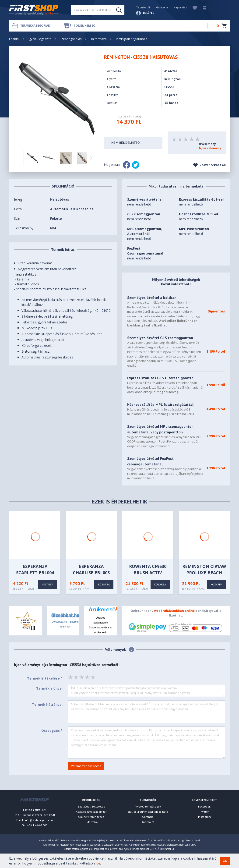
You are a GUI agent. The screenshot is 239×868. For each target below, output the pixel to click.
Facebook (204, 806)
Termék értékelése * (45, 678)
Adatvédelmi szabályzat (91, 812)
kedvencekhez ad (209, 165)
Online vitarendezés (91, 817)
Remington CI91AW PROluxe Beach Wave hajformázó (204, 573)
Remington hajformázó (131, 39)
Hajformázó (98, 39)
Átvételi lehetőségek (148, 806)
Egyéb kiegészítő (39, 39)
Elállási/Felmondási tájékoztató (148, 812)
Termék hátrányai (47, 704)
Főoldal (14, 39)
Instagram (204, 817)
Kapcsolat (180, 7)
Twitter (204, 812)
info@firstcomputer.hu (39, 820)
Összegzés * (52, 731)
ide (98, 863)
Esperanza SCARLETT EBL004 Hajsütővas (35, 573)
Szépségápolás (71, 39)
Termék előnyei (49, 688)
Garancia (162, 7)
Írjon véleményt (211, 148)
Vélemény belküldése (86, 766)
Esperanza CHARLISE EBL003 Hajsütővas (91, 573)
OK (225, 861)
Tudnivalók (143, 7)
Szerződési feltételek (91, 806)
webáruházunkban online (174, 611)
